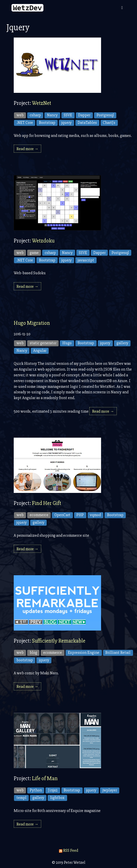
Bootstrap (47, 123)
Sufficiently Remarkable (59, 641)
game (34, 253)
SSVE (68, 115)
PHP (80, 515)
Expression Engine (84, 653)
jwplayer (110, 790)
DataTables (87, 123)
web (20, 115)
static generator (43, 343)
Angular (40, 351)
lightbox (57, 798)
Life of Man (45, 779)
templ (21, 798)
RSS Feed (68, 850)
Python (36, 790)
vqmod (95, 515)
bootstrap (25, 660)
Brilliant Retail (118, 653)
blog (33, 653)
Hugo (67, 343)
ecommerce (39, 515)
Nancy (52, 115)
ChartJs (109, 123)
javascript (86, 260)
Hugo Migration (32, 323)
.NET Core (25, 123)
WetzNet (42, 103)
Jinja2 (53, 790)
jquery (67, 123)
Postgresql (105, 115)
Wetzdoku (43, 241)
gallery (122, 343)
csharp (35, 115)
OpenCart (62, 515)
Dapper (84, 115)
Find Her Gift (47, 503)
